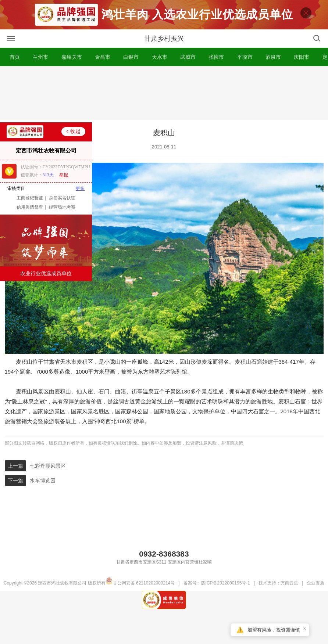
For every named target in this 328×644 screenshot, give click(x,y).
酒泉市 (273, 67)
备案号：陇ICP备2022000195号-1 (217, 593)
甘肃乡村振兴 (164, 48)
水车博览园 (43, 490)
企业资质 (315, 593)
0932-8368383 (164, 564)
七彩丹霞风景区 (48, 476)
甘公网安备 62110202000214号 (140, 593)
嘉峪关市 (72, 67)
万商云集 (289, 593)
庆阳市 (302, 67)
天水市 (160, 67)
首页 (15, 67)
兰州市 (40, 67)
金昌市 (103, 67)
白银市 (131, 67)
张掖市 (216, 67)
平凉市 (245, 67)
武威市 (188, 67)
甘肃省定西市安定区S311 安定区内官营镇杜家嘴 (164, 572)
